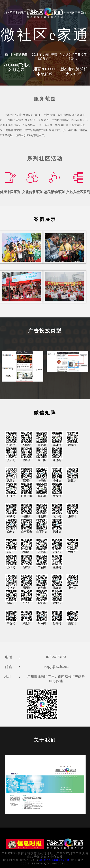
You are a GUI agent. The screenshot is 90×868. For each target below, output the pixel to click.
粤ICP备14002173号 (55, 860)
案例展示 (21, 13)
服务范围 (10, 13)
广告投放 (69, 13)
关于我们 (80, 13)
